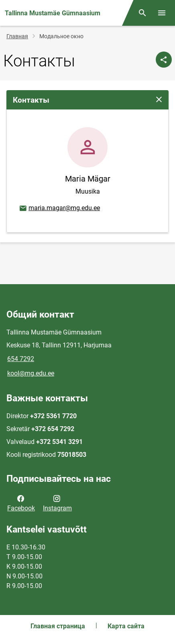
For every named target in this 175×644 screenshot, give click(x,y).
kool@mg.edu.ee (31, 373)
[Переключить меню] (162, 13)
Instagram (57, 503)
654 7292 (21, 359)
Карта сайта (126, 626)
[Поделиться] (164, 60)
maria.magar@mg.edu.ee (59, 208)
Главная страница (58, 626)
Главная (17, 36)
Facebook (21, 503)
